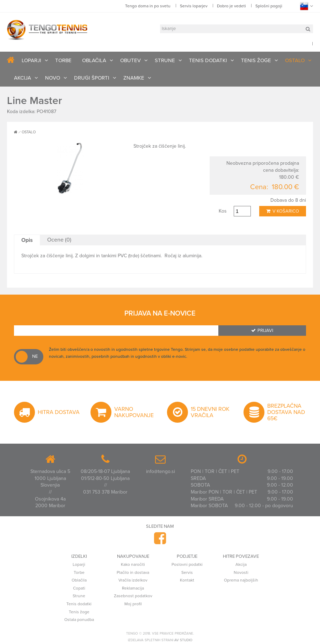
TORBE (63, 60)
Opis (27, 240)
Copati (79, 588)
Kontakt (187, 580)
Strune (79, 596)
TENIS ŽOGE (256, 60)
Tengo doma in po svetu (148, 6)
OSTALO (295, 60)
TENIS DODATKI (208, 60)
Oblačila (79, 580)
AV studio (183, 640)
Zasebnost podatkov (133, 596)
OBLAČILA (94, 60)
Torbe (79, 572)
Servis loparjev (194, 6)
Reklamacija (133, 588)
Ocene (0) (59, 240)
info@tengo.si (161, 471)
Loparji (79, 564)
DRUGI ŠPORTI (92, 78)
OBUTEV (130, 60)
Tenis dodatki (79, 604)
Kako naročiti (133, 564)
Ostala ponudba (79, 620)
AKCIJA (23, 78)
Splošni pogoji (269, 6)
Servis (187, 572)
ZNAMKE (134, 78)
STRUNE (165, 60)
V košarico (283, 211)
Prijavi (262, 331)
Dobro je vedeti (231, 6)
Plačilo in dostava (133, 572)
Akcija (241, 564)
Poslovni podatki (187, 564)
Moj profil (133, 604)
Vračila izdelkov (133, 580)
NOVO (53, 78)
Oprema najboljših (241, 580)
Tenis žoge (79, 612)
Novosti (241, 572)
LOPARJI (31, 60)
